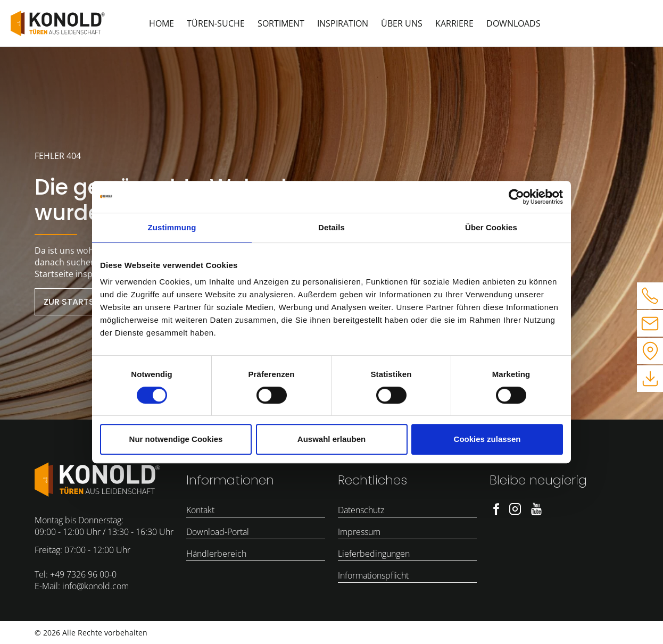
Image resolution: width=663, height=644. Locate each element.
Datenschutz (361, 510)
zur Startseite (77, 302)
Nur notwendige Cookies (176, 439)
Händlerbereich (216, 554)
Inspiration (343, 23)
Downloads (513, 23)
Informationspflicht (373, 575)
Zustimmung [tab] (172, 227)
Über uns (402, 23)
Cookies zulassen (487, 439)
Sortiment (281, 23)
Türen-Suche (216, 23)
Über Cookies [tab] (491, 227)
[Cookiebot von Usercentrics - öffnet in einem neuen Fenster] (516, 197)
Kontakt (200, 510)
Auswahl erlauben (331, 439)
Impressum (359, 532)
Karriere (454, 23)
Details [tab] (331, 227)
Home (161, 23)
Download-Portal (218, 532)
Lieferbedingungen (374, 554)
